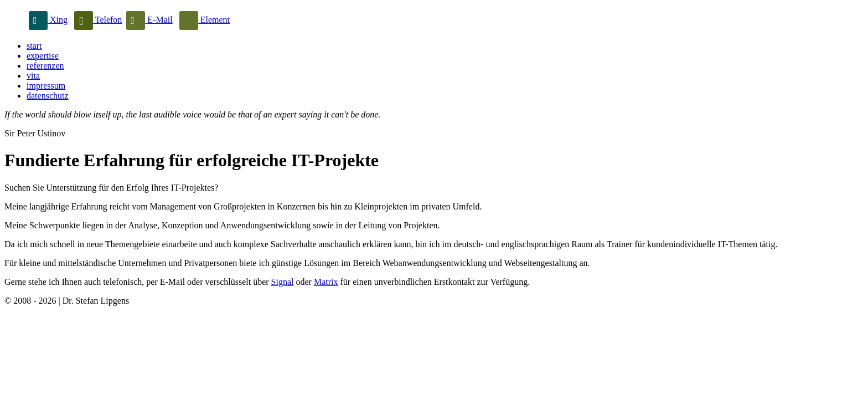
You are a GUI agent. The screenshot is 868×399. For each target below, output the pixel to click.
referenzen (45, 66)
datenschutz (48, 96)
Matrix (326, 282)
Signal (283, 282)
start (34, 46)
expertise (43, 56)
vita (33, 76)
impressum (46, 86)
